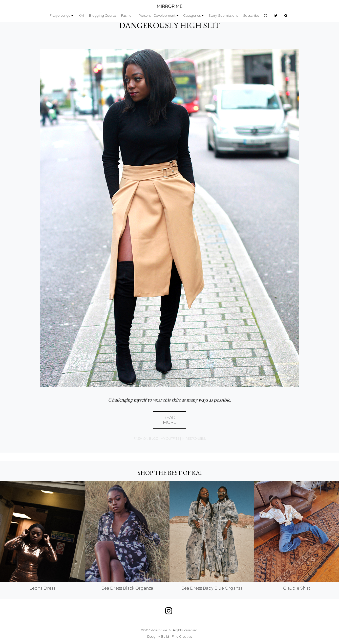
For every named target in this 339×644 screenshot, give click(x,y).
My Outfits (170, 439)
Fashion (128, 16)
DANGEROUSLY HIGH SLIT (169, 25)
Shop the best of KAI (170, 473)
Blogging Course (103, 16)
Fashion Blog (146, 439)
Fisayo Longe (60, 16)
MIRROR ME (169, 6)
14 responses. (194, 439)
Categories (192, 16)
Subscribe (251, 16)
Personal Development (157, 16)
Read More (170, 420)
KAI (81, 16)
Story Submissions (223, 16)
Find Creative (182, 637)
